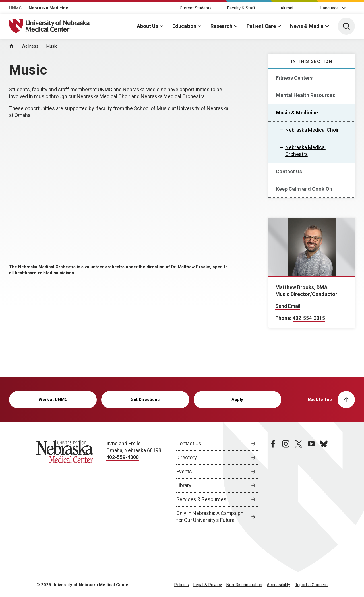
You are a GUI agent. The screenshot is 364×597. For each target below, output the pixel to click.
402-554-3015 (309, 318)
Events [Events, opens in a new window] (184, 471)
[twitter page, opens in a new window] (299, 484)
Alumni (287, 8)
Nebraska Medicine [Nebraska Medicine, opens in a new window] (48, 8)
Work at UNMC (53, 400)
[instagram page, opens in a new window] (286, 484)
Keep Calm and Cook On (304, 189)
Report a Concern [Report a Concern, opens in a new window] (311, 585)
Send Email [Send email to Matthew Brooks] (288, 306)
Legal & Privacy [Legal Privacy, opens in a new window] (208, 585)
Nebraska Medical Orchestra (305, 151)
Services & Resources (201, 499)
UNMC (15, 8)
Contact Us (289, 171)
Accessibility (278, 585)
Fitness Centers (294, 78)
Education (184, 26)
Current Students (196, 8)
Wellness (30, 46)
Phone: (283, 318)
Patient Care (261, 26)
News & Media (307, 26)
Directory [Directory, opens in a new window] (187, 457)
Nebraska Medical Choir (312, 130)
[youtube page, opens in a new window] (311, 484)
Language (330, 8)
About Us (147, 26)
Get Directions (145, 400)
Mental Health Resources (305, 95)
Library (184, 485)
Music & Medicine (297, 113)
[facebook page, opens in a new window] (273, 484)
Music (52, 46)
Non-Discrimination (244, 585)
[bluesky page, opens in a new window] (324, 484)
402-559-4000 (123, 457)
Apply (237, 400)
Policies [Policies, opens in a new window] (182, 585)
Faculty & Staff (241, 8)
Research (221, 26)
